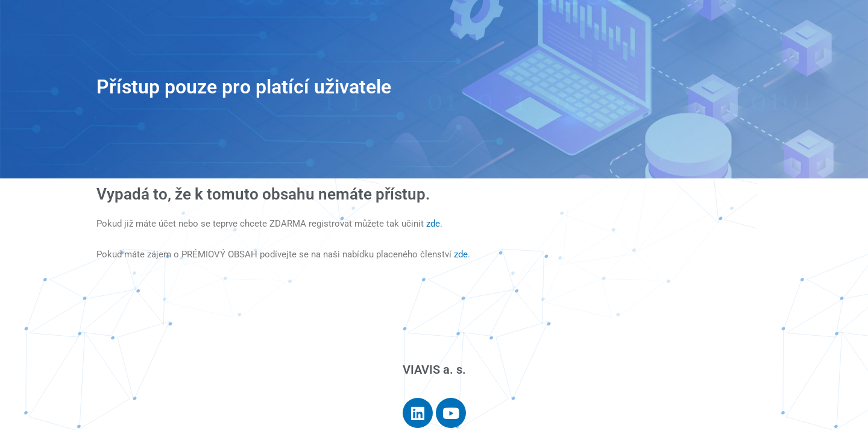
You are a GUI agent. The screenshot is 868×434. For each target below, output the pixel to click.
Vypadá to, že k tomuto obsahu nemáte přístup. (263, 194)
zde (433, 224)
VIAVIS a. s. (434, 370)
